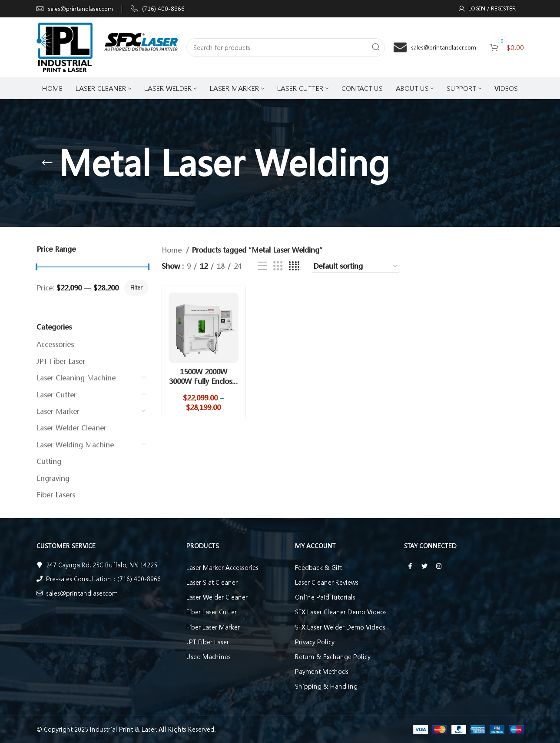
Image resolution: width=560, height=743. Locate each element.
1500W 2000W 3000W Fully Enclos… (203, 376)
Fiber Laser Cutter (212, 612)
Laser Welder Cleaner (71, 428)
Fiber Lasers (56, 495)
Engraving (53, 478)
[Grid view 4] (294, 266)
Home (173, 250)
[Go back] (47, 163)
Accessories (55, 344)
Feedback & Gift (318, 567)
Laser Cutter (56, 395)
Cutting (49, 461)
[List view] (262, 266)
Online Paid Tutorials (325, 597)
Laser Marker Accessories (222, 567)
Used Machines (209, 656)
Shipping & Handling (326, 686)
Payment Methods (322, 671)
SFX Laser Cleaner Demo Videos (341, 612)
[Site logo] (107, 46)
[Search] (286, 47)
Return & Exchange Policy (333, 656)
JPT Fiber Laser (61, 361)
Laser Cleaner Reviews (327, 582)
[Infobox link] (75, 9)
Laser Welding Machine (75, 445)
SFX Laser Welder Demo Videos (340, 627)
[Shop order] (356, 266)
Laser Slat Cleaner (212, 582)
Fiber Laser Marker (213, 627)
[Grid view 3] (278, 266)
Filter (136, 288)
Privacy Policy (315, 642)
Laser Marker (58, 411)
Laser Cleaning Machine (76, 378)
